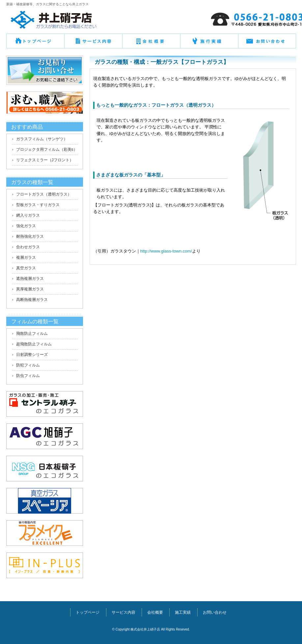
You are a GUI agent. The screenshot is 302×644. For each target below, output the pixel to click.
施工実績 (183, 612)
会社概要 (151, 43)
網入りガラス (28, 215)
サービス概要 (93, 43)
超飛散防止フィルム (34, 344)
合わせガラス (28, 247)
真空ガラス (26, 268)
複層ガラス (26, 257)
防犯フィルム (28, 365)
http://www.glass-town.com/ (166, 251)
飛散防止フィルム (32, 334)
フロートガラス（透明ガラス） (44, 194)
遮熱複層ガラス (30, 279)
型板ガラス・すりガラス (38, 205)
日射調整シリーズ (32, 355)
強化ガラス (26, 226)
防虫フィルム (28, 376)
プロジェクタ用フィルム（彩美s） (47, 149)
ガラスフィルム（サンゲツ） (42, 139)
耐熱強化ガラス (30, 236)
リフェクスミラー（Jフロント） (45, 160)
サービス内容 (124, 612)
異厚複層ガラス (30, 289)
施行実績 (209, 43)
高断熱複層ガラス (32, 300)
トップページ (35, 43)
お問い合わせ (267, 43)
